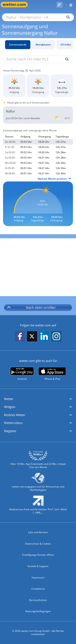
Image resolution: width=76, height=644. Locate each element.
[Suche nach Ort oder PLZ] (38, 17)
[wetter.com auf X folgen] (32, 337)
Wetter (9, 399)
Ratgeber (10, 431)
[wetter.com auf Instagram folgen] (56, 337)
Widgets (10, 407)
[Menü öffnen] (69, 5)
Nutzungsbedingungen (38, 611)
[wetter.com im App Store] (52, 374)
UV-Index (66, 45)
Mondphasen (43, 45)
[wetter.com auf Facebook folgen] (20, 337)
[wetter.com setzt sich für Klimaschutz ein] (38, 484)
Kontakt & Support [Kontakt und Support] (38, 566)
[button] (38, 399)
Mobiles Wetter (15, 415)
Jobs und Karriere (38, 532)
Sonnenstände (18, 45)
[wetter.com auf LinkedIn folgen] (44, 337)
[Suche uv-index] (66, 59)
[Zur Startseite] (16, 5)
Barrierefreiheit (38, 600)
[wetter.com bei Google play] (22, 374)
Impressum (38, 578)
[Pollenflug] (60, 5)
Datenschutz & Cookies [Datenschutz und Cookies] (38, 544)
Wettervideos (13, 423)
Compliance (38, 589)
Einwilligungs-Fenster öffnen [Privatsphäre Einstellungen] (38, 555)
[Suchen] (67, 17)
